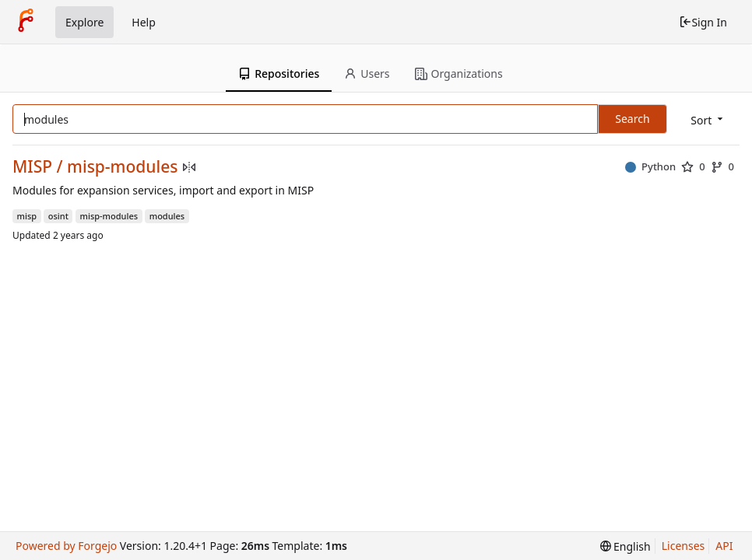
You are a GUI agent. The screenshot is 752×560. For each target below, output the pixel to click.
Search (632, 119)
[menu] (708, 120)
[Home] (26, 22)
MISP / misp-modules (95, 167)
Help (144, 22)
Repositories (279, 73)
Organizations (459, 73)
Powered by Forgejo (66, 546)
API (724, 546)
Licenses (683, 546)
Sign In (703, 22)
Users (367, 73)
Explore (84, 22)
